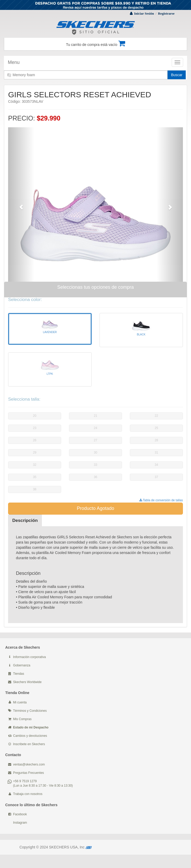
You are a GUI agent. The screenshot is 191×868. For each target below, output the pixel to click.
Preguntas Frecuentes (28, 773)
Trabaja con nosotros (28, 794)
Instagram (20, 823)
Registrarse (166, 13)
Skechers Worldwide (27, 682)
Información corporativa (29, 657)
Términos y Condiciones (30, 711)
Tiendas (19, 674)
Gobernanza (22, 665)
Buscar (177, 75)
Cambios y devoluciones (30, 736)
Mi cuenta (20, 702)
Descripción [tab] (25, 520)
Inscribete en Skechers (29, 744)
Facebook (20, 814)
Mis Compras (22, 719)
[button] (21, 204)
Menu (14, 62)
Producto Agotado (95, 508)
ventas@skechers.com (29, 764)
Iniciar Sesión (144, 13)
